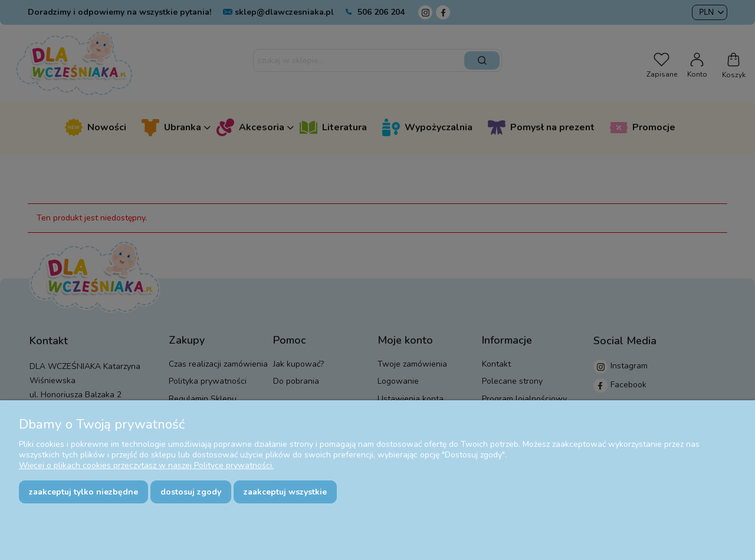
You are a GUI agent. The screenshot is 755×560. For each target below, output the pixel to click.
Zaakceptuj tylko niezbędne (83, 492)
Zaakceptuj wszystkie (285, 492)
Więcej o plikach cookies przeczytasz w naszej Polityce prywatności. (146, 465)
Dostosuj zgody (191, 492)
